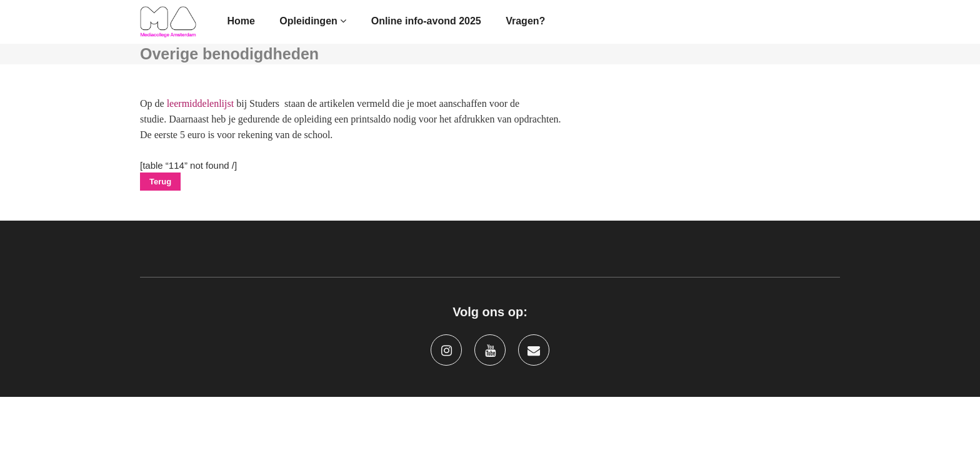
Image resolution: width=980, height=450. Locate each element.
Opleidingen (313, 21)
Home (241, 21)
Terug (160, 182)
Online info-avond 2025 (426, 21)
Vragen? (525, 21)
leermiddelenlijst (201, 103)
